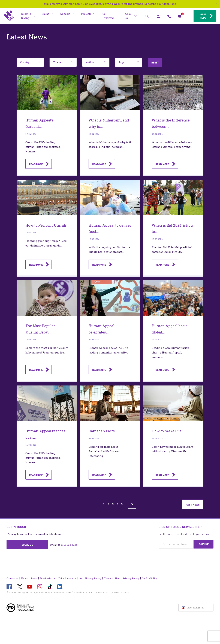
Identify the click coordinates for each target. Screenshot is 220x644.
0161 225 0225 (69, 545)
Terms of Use (112, 577)
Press (34, 577)
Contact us (12, 577)
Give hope (202, 16)
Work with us (48, 577)
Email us (28, 545)
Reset (155, 63)
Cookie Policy (150, 577)
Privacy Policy (131, 577)
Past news (193, 505)
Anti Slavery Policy (90, 577)
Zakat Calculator (67, 577)
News (24, 577)
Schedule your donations (160, 4)
